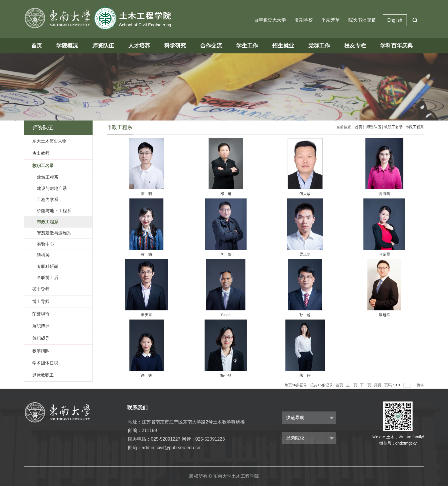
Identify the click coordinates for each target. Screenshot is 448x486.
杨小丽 (226, 375)
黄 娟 (146, 254)
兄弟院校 (295, 438)
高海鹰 (384, 194)
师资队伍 (103, 46)
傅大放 (305, 194)
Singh (226, 315)
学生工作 (247, 46)
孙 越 (305, 315)
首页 (37, 46)
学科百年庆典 (397, 46)
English (395, 20)
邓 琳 (226, 194)
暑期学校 (304, 20)
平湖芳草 (331, 20)
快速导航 (295, 418)
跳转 (420, 385)
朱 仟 (305, 375)
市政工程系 (415, 127)
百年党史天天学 (270, 20)
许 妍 (146, 375)
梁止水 (305, 254)
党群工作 (319, 46)
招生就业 (283, 46)
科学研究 (175, 46)
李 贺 (226, 254)
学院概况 (67, 46)
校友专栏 (355, 46)
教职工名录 (393, 127)
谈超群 (384, 315)
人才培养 (139, 46)
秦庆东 (146, 315)
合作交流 (211, 46)
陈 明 (146, 194)
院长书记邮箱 (362, 20)
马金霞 (384, 254)
